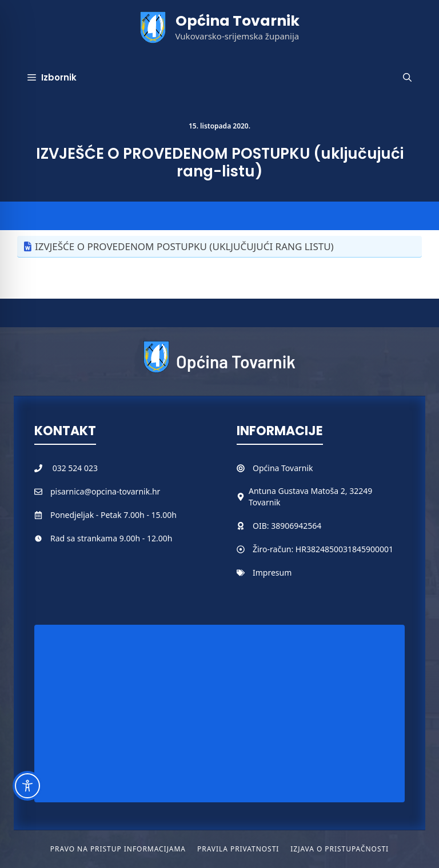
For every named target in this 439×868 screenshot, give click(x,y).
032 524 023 (75, 468)
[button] (407, 78)
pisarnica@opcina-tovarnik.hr (105, 491)
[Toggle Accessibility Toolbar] (27, 786)
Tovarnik (297, 468)
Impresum (272, 572)
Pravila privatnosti (238, 849)
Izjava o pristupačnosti (340, 849)
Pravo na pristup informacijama (118, 849)
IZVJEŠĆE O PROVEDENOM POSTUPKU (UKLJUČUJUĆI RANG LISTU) (184, 246)
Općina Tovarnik (238, 21)
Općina (267, 468)
